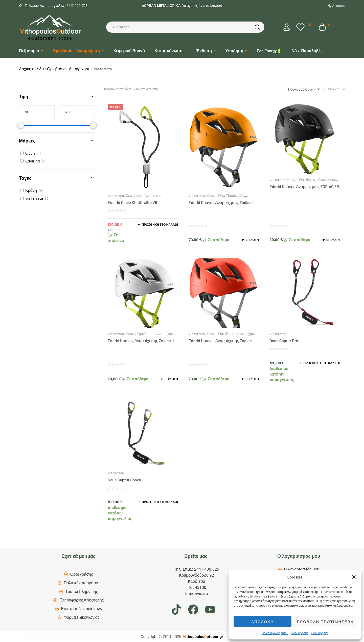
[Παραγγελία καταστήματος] (304, 89)
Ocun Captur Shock (124, 480)
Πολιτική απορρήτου (275, 633)
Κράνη (211, 195)
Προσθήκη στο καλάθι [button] (160, 224)
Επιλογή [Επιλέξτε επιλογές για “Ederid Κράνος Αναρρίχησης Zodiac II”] (252, 379)
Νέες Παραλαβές (231, 195)
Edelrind (33, 161)
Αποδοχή (263, 622)
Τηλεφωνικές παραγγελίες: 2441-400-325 (56, 5)
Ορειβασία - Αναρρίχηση (69, 69)
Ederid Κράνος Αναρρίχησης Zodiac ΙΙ (141, 340)
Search (258, 27)
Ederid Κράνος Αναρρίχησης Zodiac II (222, 340)
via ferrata (34, 198)
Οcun (30, 153)
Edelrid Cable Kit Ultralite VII (132, 202)
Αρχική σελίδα (31, 69)
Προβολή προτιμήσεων (325, 622)
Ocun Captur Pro (284, 340)
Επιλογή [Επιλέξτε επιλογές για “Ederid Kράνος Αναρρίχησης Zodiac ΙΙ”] (252, 240)
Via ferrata (116, 195)
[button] (354, 577)
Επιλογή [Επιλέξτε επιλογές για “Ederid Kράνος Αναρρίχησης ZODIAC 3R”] (333, 240)
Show (332, 89)
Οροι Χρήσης (300, 633)
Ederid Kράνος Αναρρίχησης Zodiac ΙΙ (222, 202)
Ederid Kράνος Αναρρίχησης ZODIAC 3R (304, 186)
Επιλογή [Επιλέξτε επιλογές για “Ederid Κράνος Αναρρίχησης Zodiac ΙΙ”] (171, 379)
